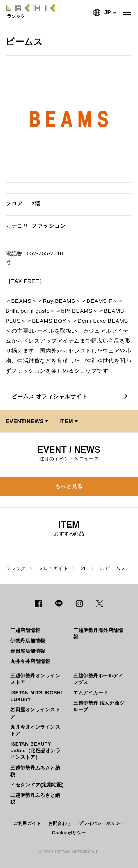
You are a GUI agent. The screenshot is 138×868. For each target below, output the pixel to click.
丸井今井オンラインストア (35, 730)
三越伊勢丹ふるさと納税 (35, 771)
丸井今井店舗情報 (30, 661)
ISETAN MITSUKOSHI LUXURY (36, 696)
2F (84, 568)
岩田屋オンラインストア (35, 713)
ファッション (48, 226)
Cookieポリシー (69, 833)
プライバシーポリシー (102, 823)
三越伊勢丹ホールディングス (98, 679)
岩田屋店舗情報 (28, 651)
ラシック (15, 568)
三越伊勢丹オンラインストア (35, 679)
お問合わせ (60, 823)
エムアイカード (91, 693)
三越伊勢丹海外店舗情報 (98, 634)
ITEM (66, 421)
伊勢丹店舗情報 (28, 641)
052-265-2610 (45, 253)
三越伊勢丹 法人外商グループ (99, 706)
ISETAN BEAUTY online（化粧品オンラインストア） (35, 751)
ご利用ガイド (27, 823)
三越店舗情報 (25, 630)
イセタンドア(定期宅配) (37, 785)
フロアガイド (53, 568)
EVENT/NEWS (25, 421)
